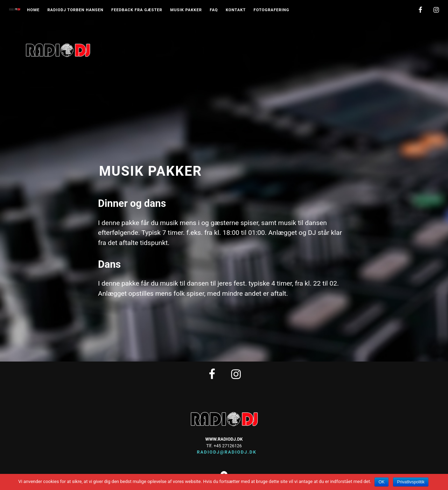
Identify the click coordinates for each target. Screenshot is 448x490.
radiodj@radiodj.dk (224, 452)
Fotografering (272, 10)
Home (33, 10)
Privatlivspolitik (411, 482)
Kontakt (236, 10)
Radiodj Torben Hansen (75, 10)
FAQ (214, 10)
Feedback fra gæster (137, 10)
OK (381, 482)
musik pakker (186, 10)
